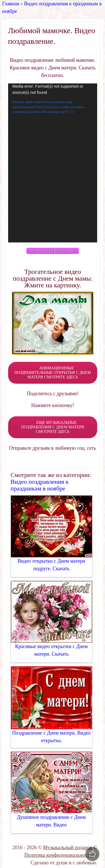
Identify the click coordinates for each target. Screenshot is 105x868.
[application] (53, 163)
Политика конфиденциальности (58, 855)
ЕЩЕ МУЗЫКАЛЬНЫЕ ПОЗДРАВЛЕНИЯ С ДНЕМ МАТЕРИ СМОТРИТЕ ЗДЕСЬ (53, 427)
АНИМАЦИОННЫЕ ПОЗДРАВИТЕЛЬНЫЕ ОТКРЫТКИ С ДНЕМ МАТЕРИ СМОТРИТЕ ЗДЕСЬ (53, 373)
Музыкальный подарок (68, 847)
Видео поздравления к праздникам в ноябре (40, 485)
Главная (11, 4)
